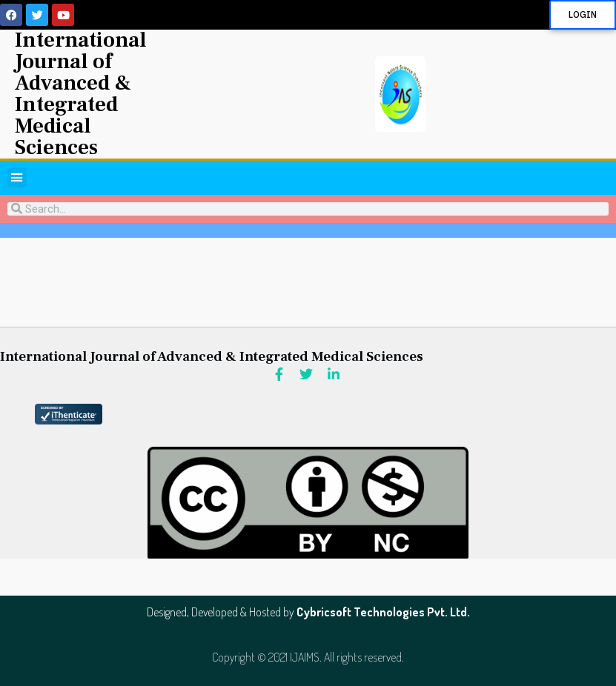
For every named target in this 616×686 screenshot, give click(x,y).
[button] (17, 178)
